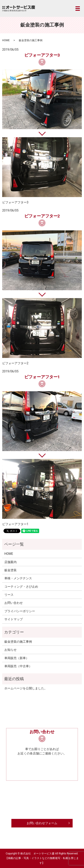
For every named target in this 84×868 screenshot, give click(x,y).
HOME (6, 40)
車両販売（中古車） (18, 666)
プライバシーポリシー (20, 611)
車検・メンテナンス (18, 578)
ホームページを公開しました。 (26, 688)
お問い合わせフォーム (42, 823)
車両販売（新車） (17, 658)
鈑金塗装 (10, 570)
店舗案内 (10, 562)
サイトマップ (14, 619)
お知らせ (10, 650)
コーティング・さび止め (21, 587)
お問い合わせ (14, 603)
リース (9, 595)
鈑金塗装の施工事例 (18, 642)
